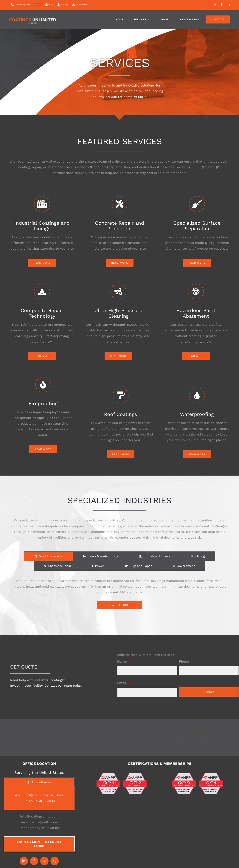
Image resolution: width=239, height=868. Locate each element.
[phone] (55, 861)
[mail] (228, 5)
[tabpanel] (119, 593)
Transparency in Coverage (39, 828)
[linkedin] (215, 5)
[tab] (48, 556)
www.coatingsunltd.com (39, 822)
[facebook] (221, 5)
